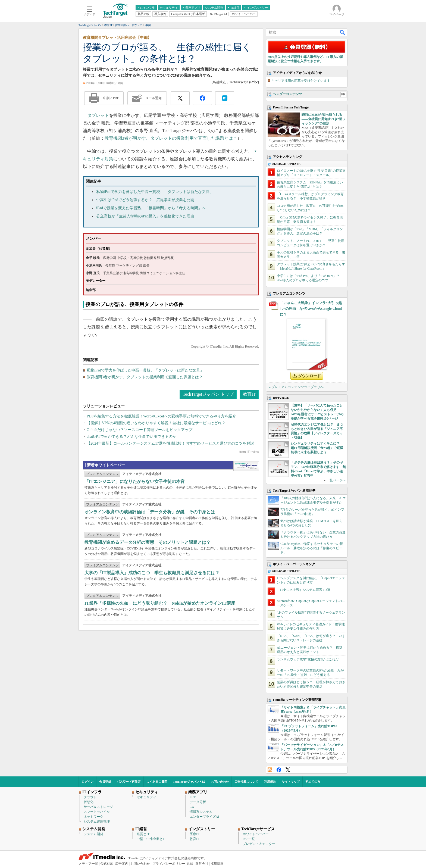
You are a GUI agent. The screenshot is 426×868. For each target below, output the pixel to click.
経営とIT (143, 834)
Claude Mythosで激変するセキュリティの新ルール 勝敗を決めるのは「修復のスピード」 (312, 548)
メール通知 (154, 98)
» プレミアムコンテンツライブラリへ (296, 387)
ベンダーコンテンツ (287, 94)
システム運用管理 (97, 822)
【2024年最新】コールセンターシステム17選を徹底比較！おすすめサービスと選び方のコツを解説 (170, 443)
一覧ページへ (336, 480)
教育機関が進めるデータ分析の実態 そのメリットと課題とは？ (148, 542)
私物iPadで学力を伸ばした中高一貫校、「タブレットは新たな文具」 (155, 192)
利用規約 (270, 782)
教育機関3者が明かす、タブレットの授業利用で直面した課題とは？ (171, 138)
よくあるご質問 (157, 782)
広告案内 (122, 864)
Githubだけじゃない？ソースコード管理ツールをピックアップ (140, 430)
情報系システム (201, 812)
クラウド (90, 797)
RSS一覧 (249, 839)
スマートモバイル (97, 812)
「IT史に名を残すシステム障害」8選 (304, 590)
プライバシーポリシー (169, 864)
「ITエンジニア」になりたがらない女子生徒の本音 (135, 481)
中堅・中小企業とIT (151, 839)
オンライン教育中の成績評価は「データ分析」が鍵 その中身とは (150, 512)
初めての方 (313, 782)
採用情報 (217, 864)
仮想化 (89, 802)
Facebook (279, 770)
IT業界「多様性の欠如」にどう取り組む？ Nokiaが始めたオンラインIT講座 (160, 603)
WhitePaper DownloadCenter (246, 466)
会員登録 (105, 782)
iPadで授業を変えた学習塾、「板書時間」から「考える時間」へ (151, 208)
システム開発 (93, 834)
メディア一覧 (88, 864)
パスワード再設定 (129, 782)
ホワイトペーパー (256, 834)
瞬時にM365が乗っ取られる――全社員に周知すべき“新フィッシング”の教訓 (324, 119)
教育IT (249, 394)
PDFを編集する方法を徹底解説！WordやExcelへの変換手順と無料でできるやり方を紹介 (161, 416)
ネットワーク (93, 817)
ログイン (87, 782)
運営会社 (202, 864)
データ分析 (198, 802)
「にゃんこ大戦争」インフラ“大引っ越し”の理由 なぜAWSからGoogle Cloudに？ (311, 309)
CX (192, 807)
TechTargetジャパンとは (189, 782)
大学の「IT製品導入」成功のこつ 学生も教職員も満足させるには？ (152, 573)
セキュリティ (146, 797)
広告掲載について (246, 782)
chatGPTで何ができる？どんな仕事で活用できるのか (131, 437)
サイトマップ (291, 782)
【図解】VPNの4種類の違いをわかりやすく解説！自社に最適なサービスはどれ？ (156, 423)
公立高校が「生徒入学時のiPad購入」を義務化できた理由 (145, 216)
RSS (270, 770)
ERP (193, 797)
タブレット (98, 115)
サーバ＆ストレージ (98, 807)
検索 (343, 32)
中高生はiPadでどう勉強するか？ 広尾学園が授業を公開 (145, 200)
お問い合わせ (220, 782)
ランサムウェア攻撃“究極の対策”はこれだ (308, 659)
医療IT (194, 834)
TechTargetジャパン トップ (208, 394)
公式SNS (106, 864)
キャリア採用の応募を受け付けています (301, 81)
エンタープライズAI (204, 817)
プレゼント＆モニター (259, 844)
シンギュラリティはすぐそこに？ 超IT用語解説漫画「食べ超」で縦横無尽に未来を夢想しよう (317, 448)
